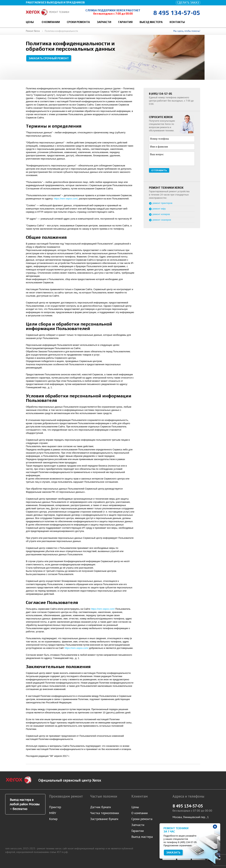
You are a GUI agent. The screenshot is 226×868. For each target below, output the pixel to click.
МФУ (53, 813)
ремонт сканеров (162, 220)
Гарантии (138, 831)
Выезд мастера (151, 22)
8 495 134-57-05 (177, 13)
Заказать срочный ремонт (49, 58)
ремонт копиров (161, 214)
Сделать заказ (188, 3)
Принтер (55, 807)
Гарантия (125, 22)
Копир (53, 819)
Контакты (177, 22)
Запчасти (104, 22)
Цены (30, 22)
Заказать (173, 852)
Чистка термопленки (105, 813)
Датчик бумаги (101, 807)
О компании (51, 22)
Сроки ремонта (78, 22)
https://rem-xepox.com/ (66, 199)
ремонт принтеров (162, 203)
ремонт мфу (159, 209)
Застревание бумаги (104, 819)
